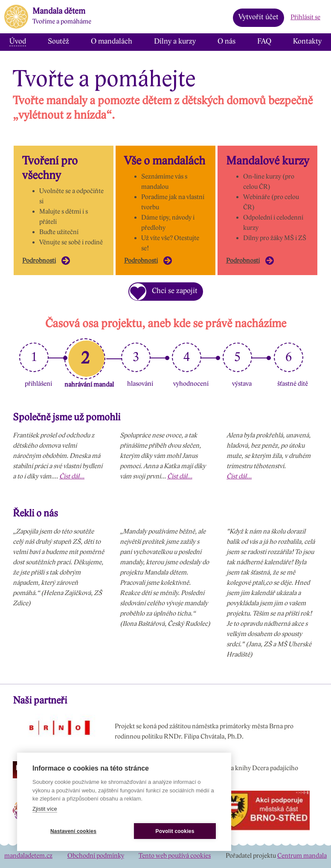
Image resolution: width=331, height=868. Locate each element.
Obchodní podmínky (96, 856)
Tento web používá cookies (175, 856)
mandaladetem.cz (28, 856)
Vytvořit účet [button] (258, 17)
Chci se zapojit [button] (164, 293)
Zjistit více (45, 809)
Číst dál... (72, 477)
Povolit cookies (175, 831)
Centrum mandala (302, 856)
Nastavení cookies (73, 831)
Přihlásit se (305, 17)
